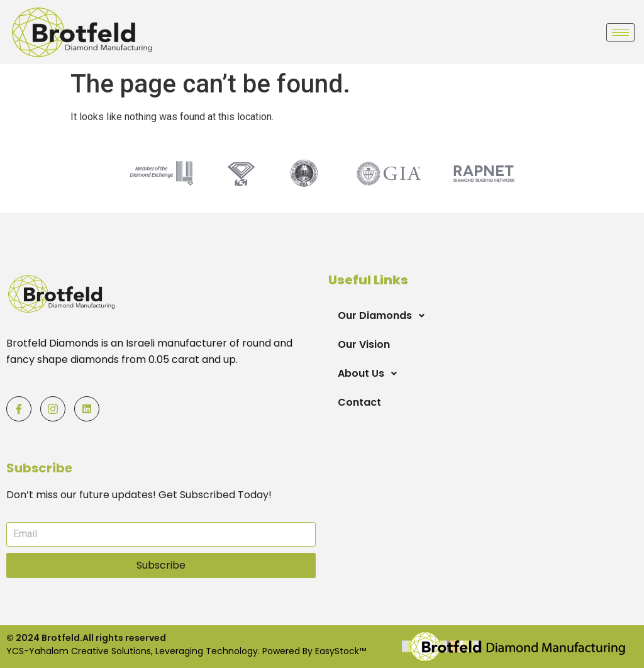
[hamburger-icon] (620, 32)
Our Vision (364, 344)
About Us (371, 374)
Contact (359, 402)
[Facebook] (19, 409)
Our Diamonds (385, 316)
